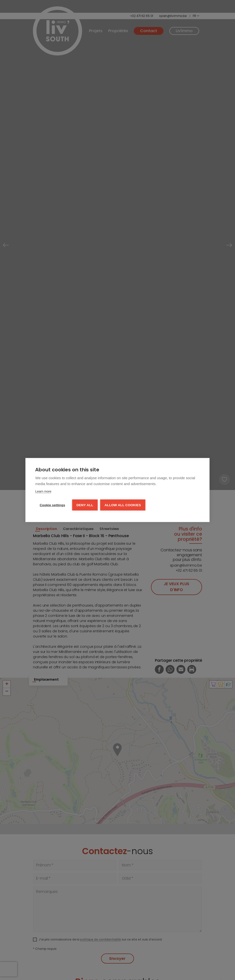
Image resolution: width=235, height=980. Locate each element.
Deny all (85, 505)
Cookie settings (52, 505)
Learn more (43, 491)
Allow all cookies (123, 505)
